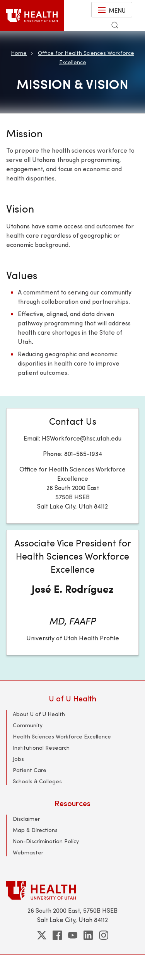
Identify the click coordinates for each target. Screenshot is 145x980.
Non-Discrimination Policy (46, 841)
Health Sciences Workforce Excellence (62, 736)
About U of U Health (39, 714)
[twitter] (42, 935)
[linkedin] (88, 935)
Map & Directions (35, 830)
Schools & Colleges (37, 781)
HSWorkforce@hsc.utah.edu (82, 438)
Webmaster (28, 852)
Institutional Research (41, 748)
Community (28, 725)
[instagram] (104, 935)
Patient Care (30, 770)
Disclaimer (26, 819)
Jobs (18, 759)
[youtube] (73, 935)
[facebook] (57, 935)
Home (19, 53)
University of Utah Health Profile (73, 638)
